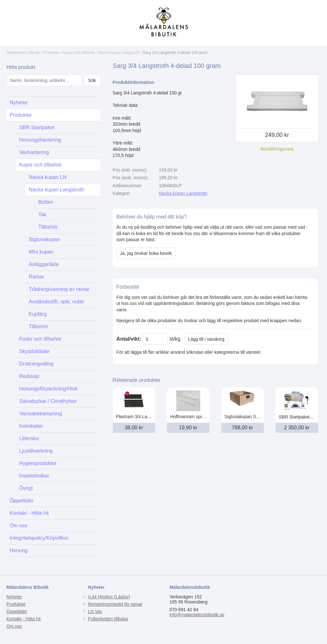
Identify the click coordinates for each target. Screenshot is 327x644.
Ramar (36, 277)
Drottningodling (36, 364)
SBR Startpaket (37, 127)
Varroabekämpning (41, 414)
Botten (46, 202)
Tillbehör (48, 227)
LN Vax (95, 611)
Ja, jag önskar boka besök (146, 253)
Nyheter (19, 103)
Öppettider (22, 501)
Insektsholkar (34, 476)
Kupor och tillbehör (79, 53)
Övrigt (26, 488)
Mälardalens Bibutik (23, 53)
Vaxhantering (34, 152)
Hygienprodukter (38, 463)
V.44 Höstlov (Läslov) (109, 597)
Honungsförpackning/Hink (48, 389)
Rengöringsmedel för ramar (115, 604)
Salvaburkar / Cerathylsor (48, 401)
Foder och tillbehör (40, 339)
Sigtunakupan (44, 239)
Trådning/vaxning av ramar (59, 289)
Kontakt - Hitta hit (29, 513)
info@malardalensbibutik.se (197, 615)
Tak (42, 215)
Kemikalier (31, 426)
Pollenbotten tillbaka (108, 619)
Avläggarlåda (44, 264)
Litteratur (29, 438)
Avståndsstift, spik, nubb (56, 302)
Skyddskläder (34, 351)
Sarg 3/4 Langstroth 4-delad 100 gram (175, 53)
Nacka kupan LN (48, 177)
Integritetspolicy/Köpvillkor (39, 538)
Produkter (51, 53)
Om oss (18, 526)
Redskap (29, 376)
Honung (19, 550)
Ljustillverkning (36, 451)
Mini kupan (41, 252)
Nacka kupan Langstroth (119, 53)
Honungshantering (40, 140)
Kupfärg (38, 314)
